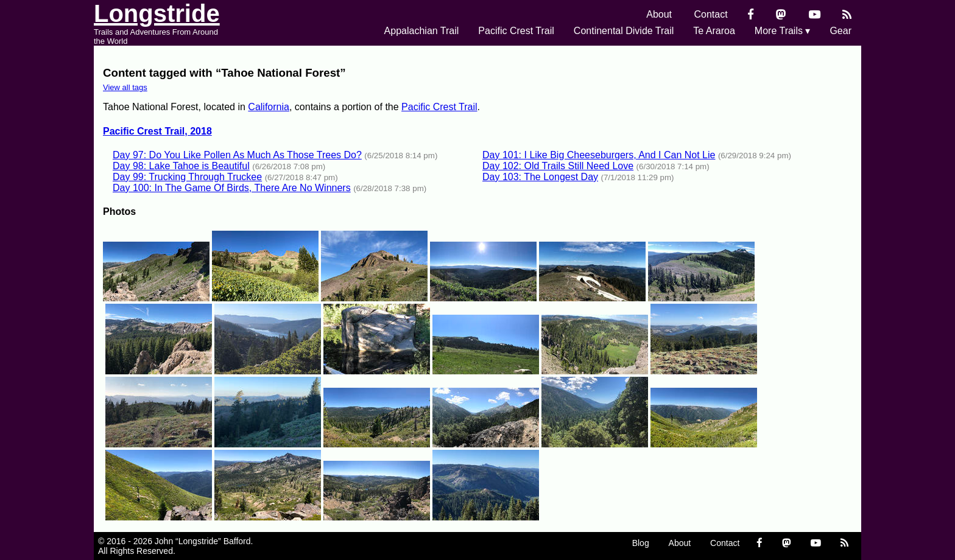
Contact (711, 14)
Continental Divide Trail (624, 31)
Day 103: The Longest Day (540, 177)
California (269, 107)
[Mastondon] (781, 14)
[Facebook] (751, 14)
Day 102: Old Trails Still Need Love (558, 166)
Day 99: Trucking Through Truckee (187, 177)
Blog (641, 543)
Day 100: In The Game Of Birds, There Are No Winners (232, 188)
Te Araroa (714, 31)
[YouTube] (815, 14)
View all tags (125, 87)
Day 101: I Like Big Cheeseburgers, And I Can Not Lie (599, 155)
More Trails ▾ (783, 31)
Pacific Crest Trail (516, 31)
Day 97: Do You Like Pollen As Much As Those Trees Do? (237, 155)
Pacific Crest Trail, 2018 (157, 131)
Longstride (157, 13)
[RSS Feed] (847, 14)
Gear (840, 31)
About (659, 14)
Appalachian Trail (422, 31)
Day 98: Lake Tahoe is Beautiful (181, 166)
